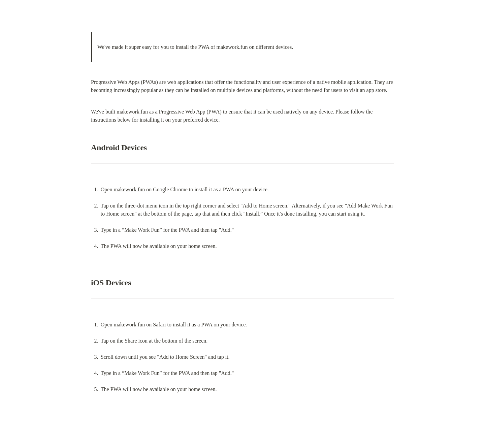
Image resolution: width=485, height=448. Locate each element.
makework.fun (132, 112)
